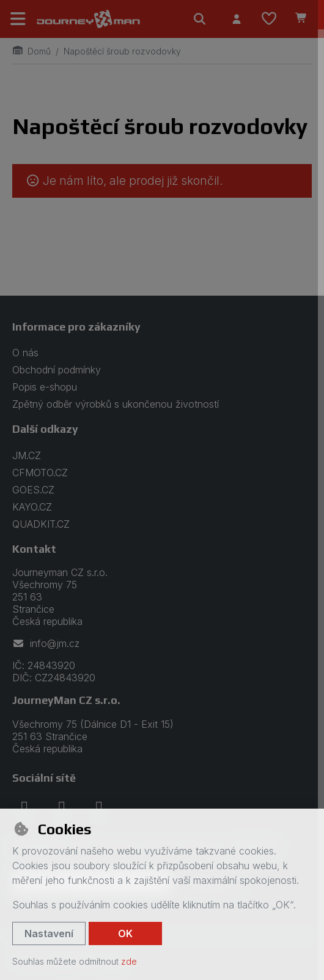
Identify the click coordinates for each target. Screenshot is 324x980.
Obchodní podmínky (57, 370)
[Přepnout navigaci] (18, 19)
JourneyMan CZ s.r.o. (66, 700)
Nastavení (49, 933)
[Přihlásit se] (237, 19)
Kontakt (34, 549)
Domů (31, 51)
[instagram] (62, 808)
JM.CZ (27, 455)
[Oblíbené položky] (269, 19)
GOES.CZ (33, 490)
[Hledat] (200, 19)
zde (129, 961)
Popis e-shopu (45, 387)
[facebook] (24, 808)
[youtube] (99, 808)
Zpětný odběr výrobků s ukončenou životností (116, 404)
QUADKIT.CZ (41, 524)
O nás (25, 353)
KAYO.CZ (32, 507)
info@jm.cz (46, 643)
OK (125, 933)
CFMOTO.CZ (40, 473)
